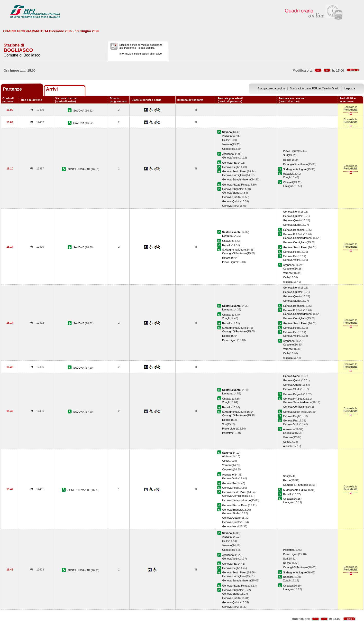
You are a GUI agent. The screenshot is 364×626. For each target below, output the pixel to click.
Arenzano (228, 154)
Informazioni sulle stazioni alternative (141, 54)
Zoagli (287, 177)
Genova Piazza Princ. (235, 185)
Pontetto (227, 433)
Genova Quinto (231, 201)
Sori (285, 155)
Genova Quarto (231, 197)
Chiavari (288, 182)
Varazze (227, 144)
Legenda (350, 88)
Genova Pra (229, 163)
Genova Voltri (230, 158)
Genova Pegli (230, 167)
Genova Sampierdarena (237, 179)
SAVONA (79, 111)
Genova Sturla (231, 193)
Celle (225, 140)
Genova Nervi (230, 206)
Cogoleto (227, 149)
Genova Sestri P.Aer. (235, 171)
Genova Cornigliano (234, 175)
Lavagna (288, 186)
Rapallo (288, 174)
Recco (287, 160)
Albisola (227, 136)
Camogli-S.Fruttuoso (295, 164)
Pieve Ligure (291, 151)
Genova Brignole (232, 189)
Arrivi (52, 89)
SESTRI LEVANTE (79, 169)
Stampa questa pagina (271, 88)
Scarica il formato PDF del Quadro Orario (315, 88)
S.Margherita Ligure (295, 169)
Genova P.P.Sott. (293, 234)
